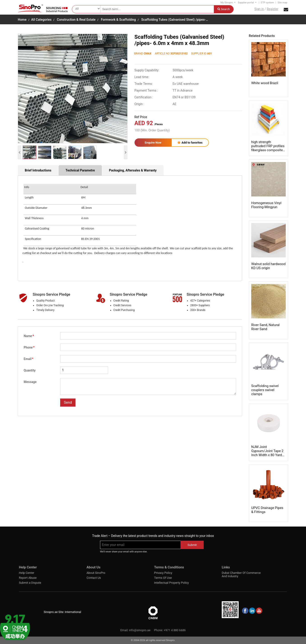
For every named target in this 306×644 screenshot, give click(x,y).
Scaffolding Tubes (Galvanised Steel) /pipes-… (175, 20)
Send (68, 402)
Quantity (30, 370)
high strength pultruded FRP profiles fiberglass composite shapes (268, 148)
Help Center (27, 573)
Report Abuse (28, 578)
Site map (282, 3)
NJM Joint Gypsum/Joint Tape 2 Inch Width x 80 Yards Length (267, 453)
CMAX (148, 54)
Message (30, 382)
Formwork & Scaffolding (118, 20)
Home (22, 20)
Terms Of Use (163, 578)
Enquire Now (153, 143)
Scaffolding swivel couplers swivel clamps (265, 390)
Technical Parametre (80, 170)
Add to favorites (190, 143)
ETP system (267, 3)
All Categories (41, 20)
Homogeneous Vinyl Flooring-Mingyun (266, 205)
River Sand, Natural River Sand (265, 327)
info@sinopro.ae (140, 630)
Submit (192, 545)
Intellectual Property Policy (171, 583)
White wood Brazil (265, 83)
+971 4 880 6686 (175, 630)
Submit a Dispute (30, 583)
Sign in (259, 9)
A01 (210, 54)
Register (273, 9)
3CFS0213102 (179, 54)
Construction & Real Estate (76, 20)
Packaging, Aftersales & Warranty (133, 170)
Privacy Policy (163, 573)
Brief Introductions (38, 170)
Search (224, 9)
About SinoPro (96, 573)
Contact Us (94, 578)
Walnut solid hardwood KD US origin (268, 266)
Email (29, 359)
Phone (29, 347)
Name (29, 336)
